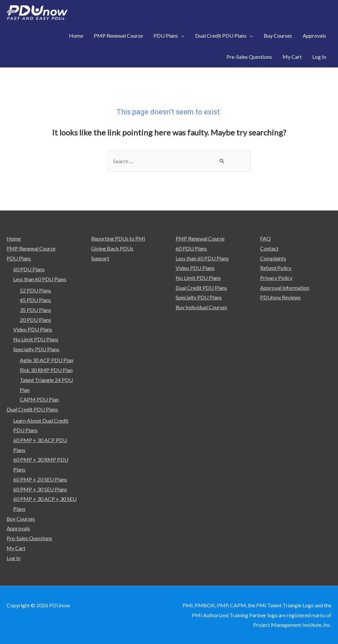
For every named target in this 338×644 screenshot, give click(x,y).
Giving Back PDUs (112, 248)
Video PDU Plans (33, 329)
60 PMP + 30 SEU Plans (40, 489)
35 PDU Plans (35, 310)
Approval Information (285, 288)
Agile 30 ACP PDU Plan (47, 360)
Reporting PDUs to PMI (118, 238)
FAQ (265, 238)
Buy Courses (21, 519)
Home (14, 238)
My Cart (16, 548)
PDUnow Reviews (280, 297)
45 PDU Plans (35, 300)
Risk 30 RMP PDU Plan (46, 370)
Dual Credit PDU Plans (32, 409)
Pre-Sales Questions (29, 538)
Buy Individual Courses (201, 307)
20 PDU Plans (35, 320)
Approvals (18, 529)
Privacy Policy (276, 278)
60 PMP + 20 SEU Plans (40, 479)
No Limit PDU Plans (36, 339)
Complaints (273, 258)
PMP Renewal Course (31, 248)
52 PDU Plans (35, 290)
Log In (14, 558)
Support (100, 258)
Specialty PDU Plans (36, 349)
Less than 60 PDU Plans (40, 279)
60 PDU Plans (29, 269)
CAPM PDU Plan (39, 399)
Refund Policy (276, 268)
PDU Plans (19, 258)
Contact (269, 248)
